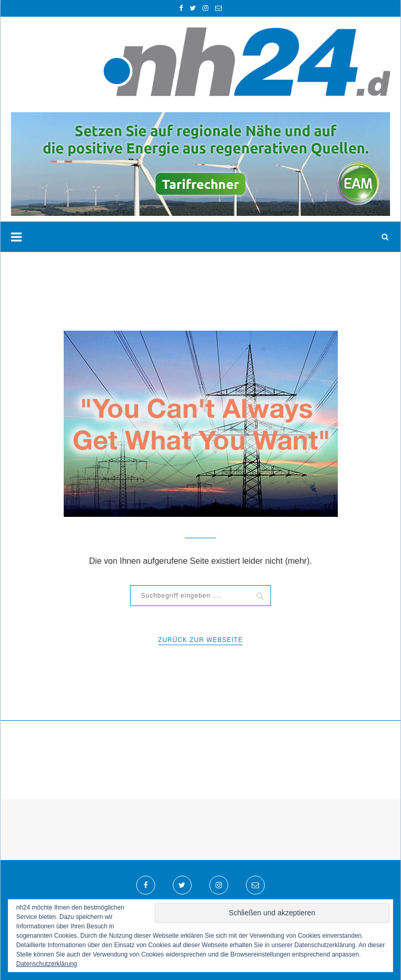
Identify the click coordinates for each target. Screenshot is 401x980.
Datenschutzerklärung (47, 964)
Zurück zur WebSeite (200, 640)
